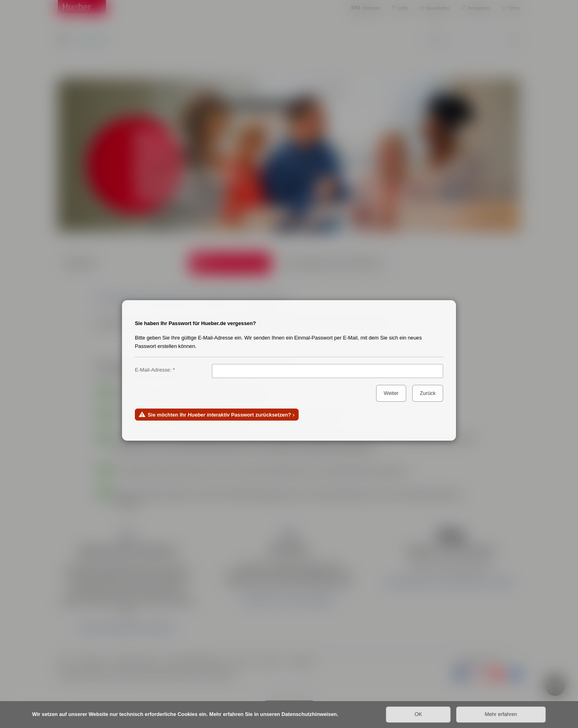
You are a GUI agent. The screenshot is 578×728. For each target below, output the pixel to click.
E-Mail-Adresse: (153, 370)
